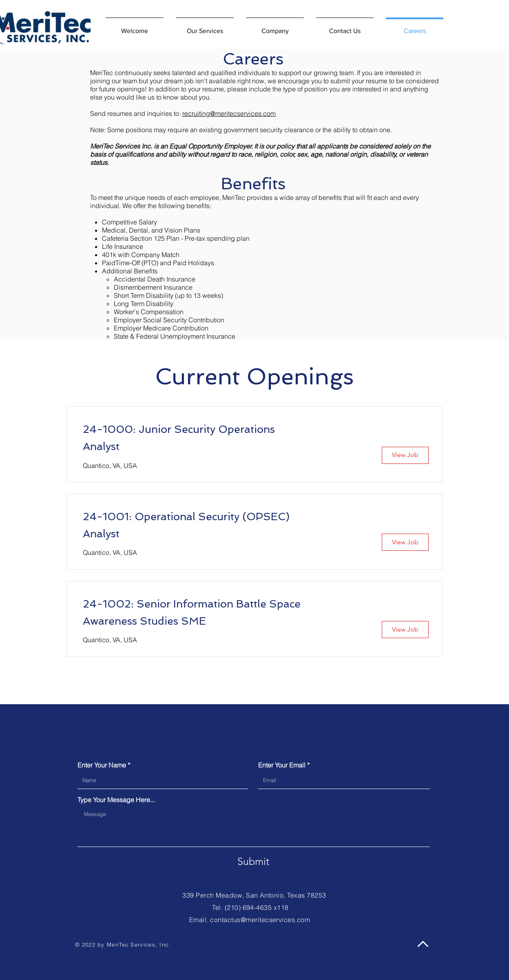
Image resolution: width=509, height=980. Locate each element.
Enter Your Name (102, 765)
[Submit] (253, 862)
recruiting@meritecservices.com (229, 113)
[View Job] (405, 455)
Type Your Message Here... (116, 800)
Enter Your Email (282, 765)
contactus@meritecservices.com (260, 920)
